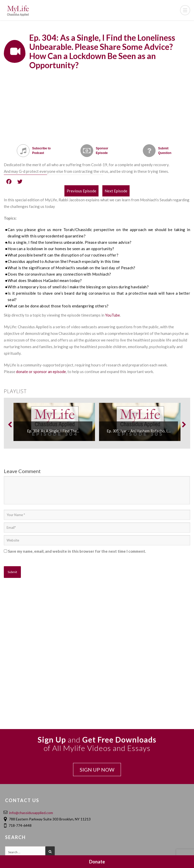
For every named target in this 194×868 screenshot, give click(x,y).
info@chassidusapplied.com (31, 813)
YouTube (113, 315)
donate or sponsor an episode (41, 372)
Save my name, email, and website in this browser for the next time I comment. (77, 551)
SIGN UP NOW (97, 770)
